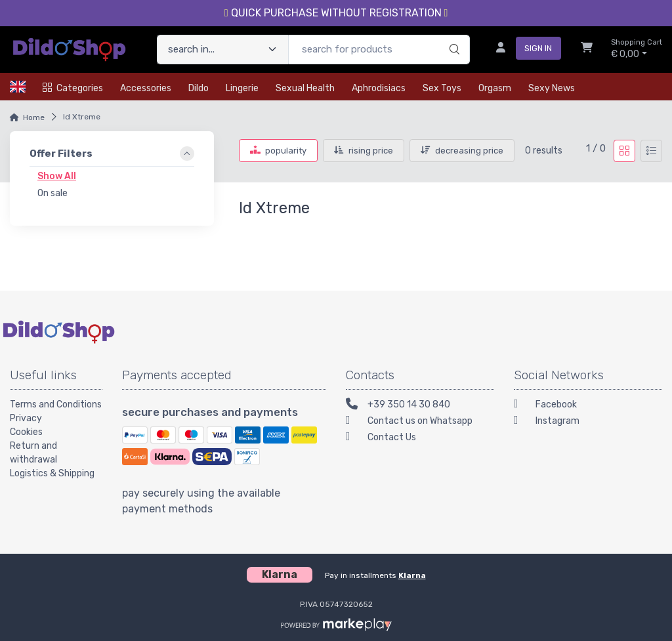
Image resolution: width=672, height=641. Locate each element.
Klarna (412, 575)
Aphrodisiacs (379, 88)
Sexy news (552, 88)
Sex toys (442, 88)
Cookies (26, 432)
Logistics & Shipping (52, 473)
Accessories (146, 88)
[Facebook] (588, 406)
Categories (73, 88)
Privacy (26, 418)
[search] (452, 36)
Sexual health (305, 88)
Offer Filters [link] (61, 154)
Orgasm (495, 88)
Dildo (199, 88)
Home (34, 117)
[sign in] (523, 49)
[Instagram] (588, 422)
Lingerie (242, 88)
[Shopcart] (587, 49)
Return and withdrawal (33, 453)
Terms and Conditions (56, 404)
